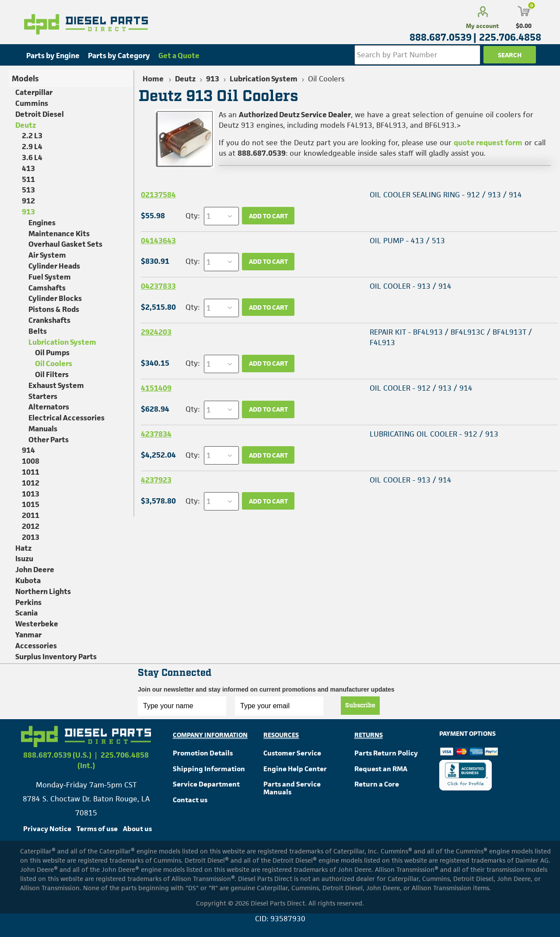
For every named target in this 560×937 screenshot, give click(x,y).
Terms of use (97, 829)
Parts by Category (119, 56)
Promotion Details (203, 753)
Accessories (36, 646)
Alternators (49, 407)
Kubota (28, 580)
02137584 (158, 195)
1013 (31, 494)
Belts (38, 331)
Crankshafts (49, 320)
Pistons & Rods (54, 309)
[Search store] (417, 55)
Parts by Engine (53, 56)
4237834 (156, 434)
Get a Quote (179, 56)
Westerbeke (37, 624)
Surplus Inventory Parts (56, 657)
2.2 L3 (32, 136)
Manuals (43, 429)
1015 (31, 504)
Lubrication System (62, 342)
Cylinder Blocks (55, 298)
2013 (31, 537)
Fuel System (50, 277)
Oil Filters (52, 374)
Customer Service (292, 753)
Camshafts (47, 288)
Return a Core (377, 784)
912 (28, 201)
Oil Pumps (52, 353)
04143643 (158, 241)
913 (28, 212)
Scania (26, 613)
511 (28, 179)
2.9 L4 (32, 147)
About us (137, 829)
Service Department (206, 784)
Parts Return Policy (386, 753)
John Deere (35, 570)
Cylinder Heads (54, 266)
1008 (31, 461)
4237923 (156, 480)
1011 (31, 472)
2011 (31, 515)
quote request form (488, 143)
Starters (43, 396)
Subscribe (360, 706)
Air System (47, 255)
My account (482, 26)
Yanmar (28, 635)
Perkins (28, 602)
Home (153, 79)
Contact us (190, 800)
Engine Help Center (295, 769)
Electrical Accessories (66, 418)
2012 (31, 526)
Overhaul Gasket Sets (65, 244)
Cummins (32, 103)
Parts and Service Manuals (292, 788)
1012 (31, 483)
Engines (42, 223)
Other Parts (49, 440)
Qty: (192, 216)
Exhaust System (56, 385)
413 (28, 168)
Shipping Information (209, 769)
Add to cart (268, 216)
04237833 (158, 286)
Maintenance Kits (59, 234)
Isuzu (24, 559)
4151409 (156, 388)
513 (28, 190)
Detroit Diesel (40, 114)
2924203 (156, 332)
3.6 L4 (32, 157)
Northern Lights (43, 591)
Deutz (26, 125)
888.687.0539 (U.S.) (57, 755)
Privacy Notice (47, 829)
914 (28, 450)
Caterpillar (34, 92)
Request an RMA (381, 769)
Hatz (23, 548)
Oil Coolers (54, 364)
